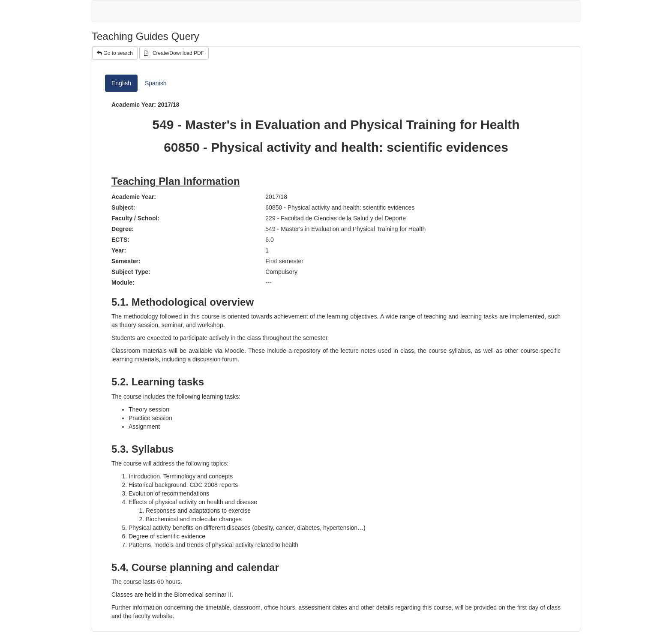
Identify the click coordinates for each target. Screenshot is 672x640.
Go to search (115, 53)
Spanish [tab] (156, 83)
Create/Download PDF (174, 53)
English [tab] (121, 83)
